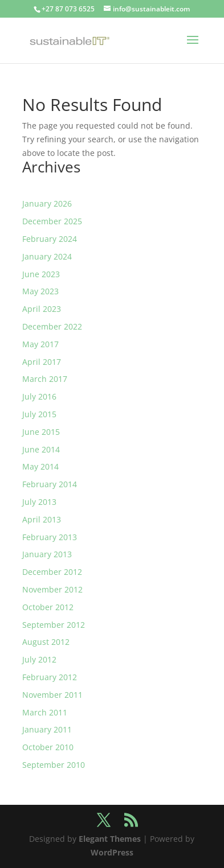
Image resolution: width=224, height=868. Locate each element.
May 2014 (40, 466)
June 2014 (41, 449)
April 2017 (42, 362)
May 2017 (40, 344)
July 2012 (39, 659)
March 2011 (45, 712)
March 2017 (45, 379)
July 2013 (39, 502)
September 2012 (54, 625)
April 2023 (42, 309)
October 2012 (48, 607)
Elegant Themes (110, 839)
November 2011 (52, 695)
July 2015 (39, 414)
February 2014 (50, 484)
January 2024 (47, 256)
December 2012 (52, 572)
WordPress (112, 852)
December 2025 (52, 221)
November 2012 (52, 589)
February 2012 (50, 677)
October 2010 (48, 747)
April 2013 (42, 519)
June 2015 (41, 432)
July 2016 (39, 396)
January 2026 (47, 203)
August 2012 (46, 642)
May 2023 (40, 291)
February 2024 (50, 239)
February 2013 (50, 537)
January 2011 (47, 729)
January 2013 (47, 554)
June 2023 (41, 274)
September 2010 (54, 765)
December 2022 (52, 326)
